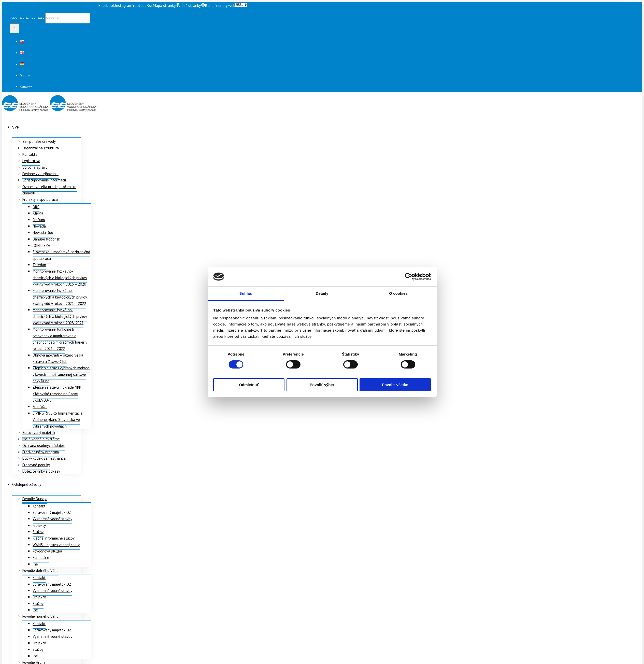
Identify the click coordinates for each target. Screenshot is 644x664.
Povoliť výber (322, 385)
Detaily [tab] (322, 293)
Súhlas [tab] (246, 293)
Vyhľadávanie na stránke (27, 18)
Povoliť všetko (395, 385)
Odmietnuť (249, 385)
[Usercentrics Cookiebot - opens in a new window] (409, 277)
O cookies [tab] (398, 293)
